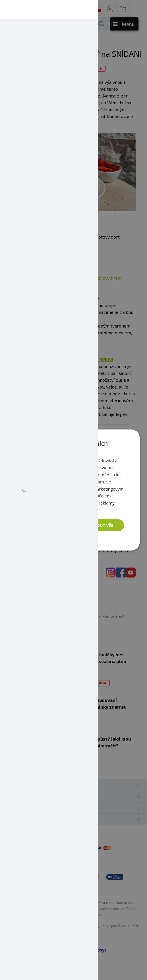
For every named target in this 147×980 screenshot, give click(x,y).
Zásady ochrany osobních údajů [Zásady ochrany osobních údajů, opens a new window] (54, 509)
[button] (53, 540)
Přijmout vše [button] (99, 525)
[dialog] (73, 490)
